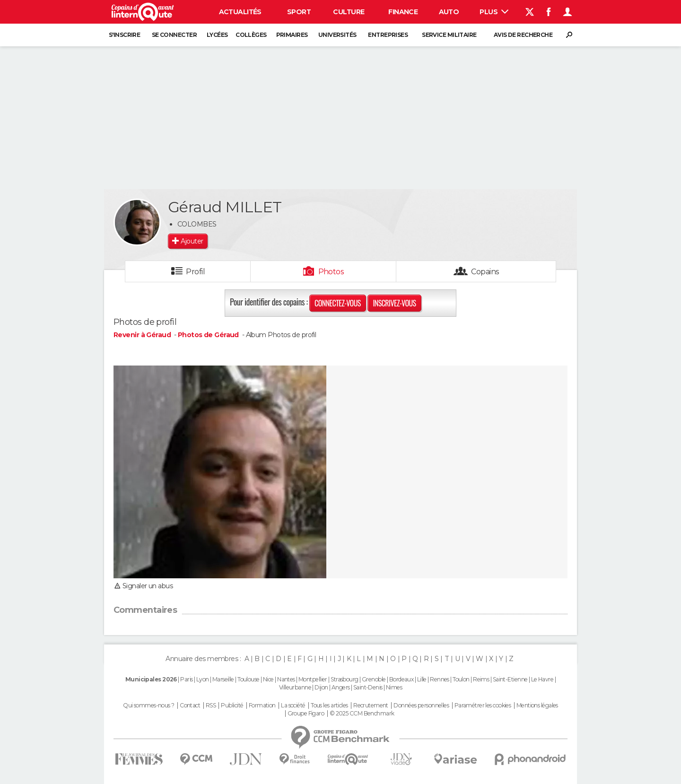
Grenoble (374, 679)
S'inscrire (124, 35)
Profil (195, 272)
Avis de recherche (523, 35)
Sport (299, 12)
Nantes (286, 679)
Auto (449, 12)
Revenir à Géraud (143, 335)
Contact (190, 706)
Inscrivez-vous (394, 303)
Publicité (232, 706)
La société (293, 706)
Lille (422, 679)
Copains (485, 272)
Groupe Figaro (306, 714)
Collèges (251, 35)
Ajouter (192, 241)
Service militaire (449, 35)
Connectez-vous (338, 303)
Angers (341, 687)
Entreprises (388, 35)
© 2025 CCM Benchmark (362, 714)
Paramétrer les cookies (483, 706)
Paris (186, 679)
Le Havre (542, 679)
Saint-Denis (368, 687)
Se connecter (174, 35)
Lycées (217, 35)
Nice (268, 679)
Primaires (292, 35)
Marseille (223, 679)
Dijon (321, 687)
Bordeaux (402, 679)
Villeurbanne (295, 687)
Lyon (203, 679)
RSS (211, 706)
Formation (262, 706)
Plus (494, 12)
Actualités (240, 12)
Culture (349, 12)
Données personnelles (421, 706)
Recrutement (371, 706)
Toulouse (249, 679)
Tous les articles (329, 706)
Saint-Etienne (510, 679)
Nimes (394, 687)
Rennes (440, 679)
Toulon (461, 679)
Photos (331, 272)
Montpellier (313, 679)
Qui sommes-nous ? (148, 706)
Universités (337, 35)
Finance (403, 12)
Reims (481, 679)
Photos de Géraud (208, 335)
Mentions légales (537, 706)
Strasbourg (344, 679)
